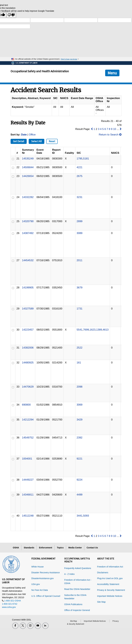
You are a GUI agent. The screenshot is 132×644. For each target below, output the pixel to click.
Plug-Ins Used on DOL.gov (110, 578)
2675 (80, 176)
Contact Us (92, 548)
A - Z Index (69, 574)
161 (79, 363)
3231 (80, 197)
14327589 (28, 309)
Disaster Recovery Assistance (45, 573)
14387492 (28, 233)
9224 (80, 480)
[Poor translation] (11, 15)
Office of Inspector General (77, 610)
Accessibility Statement (108, 584)
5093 (86, 516)
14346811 (28, 495)
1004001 (27, 459)
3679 (80, 288)
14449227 (28, 480)
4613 (106, 330)
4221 (80, 167)
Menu (112, 73)
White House (37, 567)
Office (32, 135)
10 (115, 129)
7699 (86, 330)
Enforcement (46, 548)
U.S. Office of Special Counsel (46, 596)
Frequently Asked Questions (78, 568)
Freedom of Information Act (110, 567)
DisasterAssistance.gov (42, 578)
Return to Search (110, 135)
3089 (80, 233)
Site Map (101, 602)
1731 (80, 309)
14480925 (28, 363)
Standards (29, 548)
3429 (80, 420)
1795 (80, 159)
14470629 (28, 387)
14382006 (28, 348)
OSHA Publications (73, 604)
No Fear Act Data (39, 590)
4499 (80, 495)
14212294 (28, 420)
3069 (80, 405)
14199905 (28, 288)
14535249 (28, 159)
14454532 (28, 260)
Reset (52, 141)
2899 (80, 221)
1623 (93, 330)
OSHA (16, 548)
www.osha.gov (9, 607)
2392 (80, 438)
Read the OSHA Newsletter (77, 589)
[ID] (13, 159)
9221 (80, 459)
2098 (80, 387)
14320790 (28, 221)
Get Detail (19, 141)
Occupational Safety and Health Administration (40, 71)
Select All (36, 141)
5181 (86, 159)
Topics (60, 548)
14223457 (28, 330)
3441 (80, 516)
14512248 (28, 516)
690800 (26, 405)
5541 (80, 330)
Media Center (75, 548)
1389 (99, 330)
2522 (80, 348)
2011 (80, 260)
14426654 (28, 176)
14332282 (28, 197)
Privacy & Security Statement (111, 590)
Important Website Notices (110, 596)
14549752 (28, 438)
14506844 (28, 167)
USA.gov (35, 584)
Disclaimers (103, 573)
